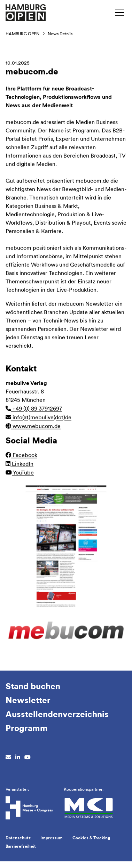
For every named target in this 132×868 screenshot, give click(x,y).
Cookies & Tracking (91, 838)
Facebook (21, 456)
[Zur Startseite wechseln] (26, 12)
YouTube (20, 473)
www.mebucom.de (33, 427)
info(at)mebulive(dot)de (38, 418)
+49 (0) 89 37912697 (34, 409)
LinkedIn (20, 465)
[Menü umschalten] (119, 12)
